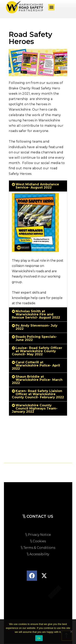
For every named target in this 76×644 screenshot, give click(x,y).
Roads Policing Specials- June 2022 (36, 338)
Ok (39, 638)
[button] (51, 7)
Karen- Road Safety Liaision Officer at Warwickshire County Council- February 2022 (38, 394)
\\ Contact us (38, 516)
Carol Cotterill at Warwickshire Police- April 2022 (36, 365)
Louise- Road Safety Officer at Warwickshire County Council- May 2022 (37, 351)
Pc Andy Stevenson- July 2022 (37, 327)
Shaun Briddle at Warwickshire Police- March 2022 (37, 380)
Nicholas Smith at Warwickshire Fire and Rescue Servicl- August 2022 (36, 314)
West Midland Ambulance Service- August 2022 (37, 186)
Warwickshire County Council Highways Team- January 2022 (35, 408)
